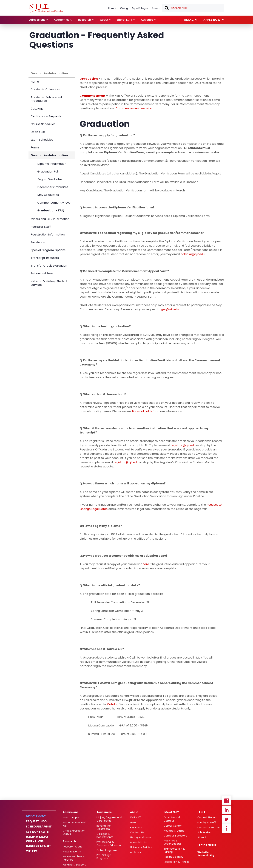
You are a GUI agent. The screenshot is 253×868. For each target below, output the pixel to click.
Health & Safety (174, 857)
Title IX (31, 851)
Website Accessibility (206, 854)
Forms (35, 147)
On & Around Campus (172, 819)
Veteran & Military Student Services (49, 283)
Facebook (227, 801)
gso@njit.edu (170, 309)
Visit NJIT (135, 817)
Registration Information (48, 235)
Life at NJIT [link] (125, 20)
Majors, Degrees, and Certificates (109, 819)
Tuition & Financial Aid (74, 824)
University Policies (141, 847)
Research (69, 841)
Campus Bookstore (176, 836)
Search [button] (166, 8)
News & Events (72, 852)
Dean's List (38, 132)
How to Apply (71, 817)
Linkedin (227, 810)
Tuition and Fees (42, 273)
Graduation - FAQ (51, 210)
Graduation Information (49, 73)
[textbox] (193, 8)
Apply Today (36, 816)
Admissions (71, 812)
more (227, 828)
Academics (104, 812)
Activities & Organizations (172, 842)
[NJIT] (46, 9)
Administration (139, 842)
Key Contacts (37, 832)
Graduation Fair (48, 172)
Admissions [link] (37, 20)
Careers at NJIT (38, 846)
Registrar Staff (41, 227)
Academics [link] (62, 20)
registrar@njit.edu (183, 445)
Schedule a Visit (39, 827)
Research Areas (72, 847)
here (146, 564)
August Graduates (50, 179)
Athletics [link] (147, 20)
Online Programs (107, 850)
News (133, 823)
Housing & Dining (174, 831)
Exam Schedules (42, 140)
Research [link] (85, 20)
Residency (38, 242)
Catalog (113, 704)
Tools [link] (155, 8)
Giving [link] (124, 8)
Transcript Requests (45, 258)
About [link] (104, 20)
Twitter (227, 819)
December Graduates (53, 187)
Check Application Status (74, 832)
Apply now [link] (212, 20)
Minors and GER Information (50, 219)
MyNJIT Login (140, 8)
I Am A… (202, 812)
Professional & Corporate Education (109, 844)
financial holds (142, 411)
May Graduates (48, 195)
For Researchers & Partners (74, 858)
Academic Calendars (45, 89)
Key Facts (136, 827)
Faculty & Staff (207, 823)
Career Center (173, 826)
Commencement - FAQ (54, 203)
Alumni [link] (112, 8)
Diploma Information (52, 164)
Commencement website (134, 108)
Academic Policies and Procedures (46, 99)
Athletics (136, 852)
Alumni (202, 837)
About (134, 812)
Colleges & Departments (105, 835)
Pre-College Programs (104, 857)
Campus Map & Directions (37, 839)
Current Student (207, 817)
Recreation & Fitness (176, 862)
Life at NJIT (171, 812)
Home (35, 82)
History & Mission (140, 837)
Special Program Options (48, 250)
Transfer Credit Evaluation (49, 266)
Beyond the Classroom (104, 827)
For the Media (207, 845)
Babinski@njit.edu (193, 254)
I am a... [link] (188, 20)
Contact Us (137, 832)
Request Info (36, 821)
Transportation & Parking (174, 850)
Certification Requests (46, 116)
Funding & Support (74, 865)
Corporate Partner (209, 827)
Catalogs (37, 109)
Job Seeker (204, 832)
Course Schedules (43, 124)
